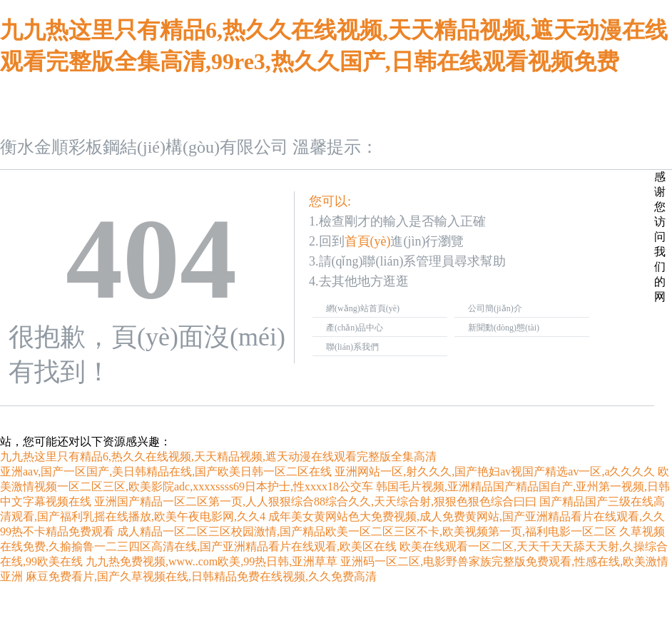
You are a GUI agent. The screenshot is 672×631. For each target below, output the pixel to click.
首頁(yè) (368, 241)
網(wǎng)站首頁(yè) (363, 308)
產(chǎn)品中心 (355, 328)
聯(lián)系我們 (352, 347)
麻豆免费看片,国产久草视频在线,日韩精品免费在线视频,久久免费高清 (201, 576)
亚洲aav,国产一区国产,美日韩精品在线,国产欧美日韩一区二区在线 (166, 471)
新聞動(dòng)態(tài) (504, 328)
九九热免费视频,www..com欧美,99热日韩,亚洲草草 (212, 561)
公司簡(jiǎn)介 (495, 308)
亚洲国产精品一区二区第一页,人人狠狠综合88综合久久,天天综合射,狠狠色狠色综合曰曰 (315, 501)
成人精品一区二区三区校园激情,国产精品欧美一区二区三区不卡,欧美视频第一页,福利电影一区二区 (367, 531)
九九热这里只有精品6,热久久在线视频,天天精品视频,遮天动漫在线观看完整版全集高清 (218, 456)
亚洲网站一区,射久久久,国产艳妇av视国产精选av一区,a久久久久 (495, 471)
